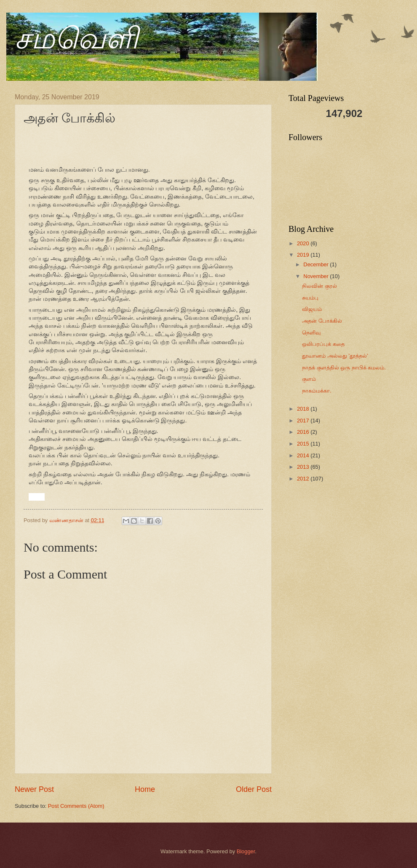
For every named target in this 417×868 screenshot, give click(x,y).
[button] (32, 496)
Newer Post (34, 789)
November (317, 276)
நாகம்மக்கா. (317, 391)
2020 (304, 243)
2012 (304, 479)
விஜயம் (312, 309)
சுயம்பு (310, 298)
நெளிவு (311, 333)
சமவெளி (76, 38)
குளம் (309, 379)
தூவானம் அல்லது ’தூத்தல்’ (335, 356)
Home (145, 789)
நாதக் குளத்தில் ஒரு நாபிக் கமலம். (344, 368)
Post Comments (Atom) (76, 806)
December (317, 264)
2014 (304, 455)
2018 (304, 409)
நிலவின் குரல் (319, 286)
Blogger (246, 851)
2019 (304, 255)
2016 (304, 432)
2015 (304, 444)
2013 (304, 467)
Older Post (254, 789)
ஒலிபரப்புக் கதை (323, 344)
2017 (304, 421)
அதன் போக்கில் (322, 321)
